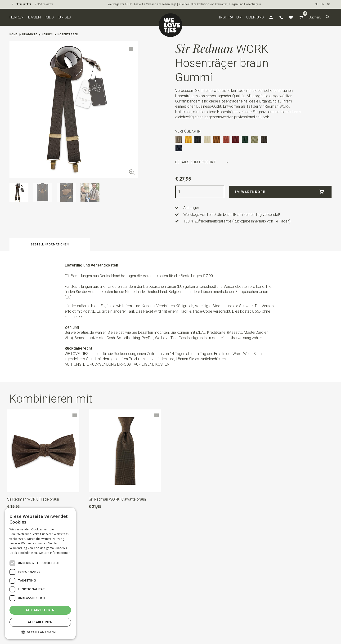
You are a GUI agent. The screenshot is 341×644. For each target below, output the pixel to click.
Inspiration (230, 17)
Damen (34, 17)
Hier (269, 286)
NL (316, 4)
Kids (50, 17)
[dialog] (40, 573)
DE (329, 4)
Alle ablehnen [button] (40, 622)
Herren (16, 17)
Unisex (65, 17)
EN (323, 4)
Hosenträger (68, 34)
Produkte (30, 34)
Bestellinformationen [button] (50, 244)
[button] (328, 17)
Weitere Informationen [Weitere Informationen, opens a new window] (54, 553)
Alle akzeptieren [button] (40, 610)
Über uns (255, 17)
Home (13, 34)
